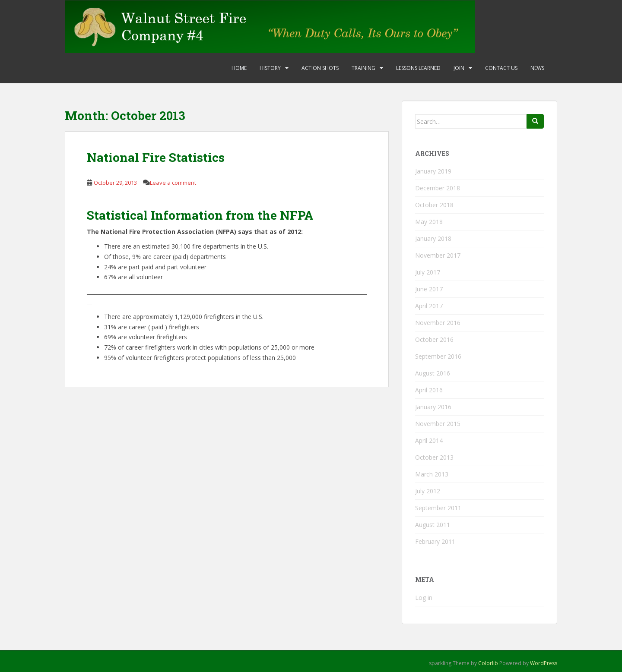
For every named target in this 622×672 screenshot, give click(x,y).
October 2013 (434, 457)
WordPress (544, 663)
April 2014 (429, 440)
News (537, 68)
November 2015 (438, 424)
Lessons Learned (418, 68)
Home (239, 68)
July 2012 (428, 491)
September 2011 (438, 508)
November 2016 (438, 323)
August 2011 (433, 525)
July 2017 (428, 272)
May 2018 (429, 222)
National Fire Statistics (156, 157)
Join (459, 68)
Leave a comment (173, 183)
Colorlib (488, 663)
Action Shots (320, 68)
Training (363, 68)
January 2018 (433, 238)
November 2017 (438, 255)
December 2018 (438, 188)
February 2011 (435, 541)
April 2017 (429, 306)
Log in (424, 598)
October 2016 (434, 339)
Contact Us (501, 68)
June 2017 (429, 289)
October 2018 (434, 205)
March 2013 (432, 474)
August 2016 (433, 373)
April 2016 (429, 390)
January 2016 (433, 407)
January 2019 (433, 171)
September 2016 (438, 356)
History (270, 68)
